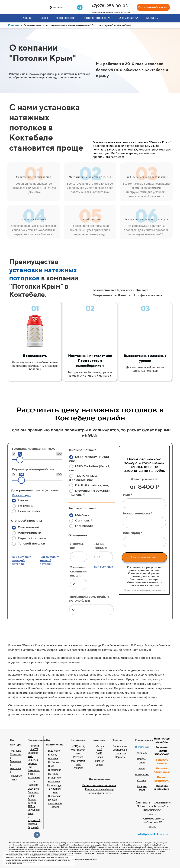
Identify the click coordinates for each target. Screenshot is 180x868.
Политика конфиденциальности (144, 590)
